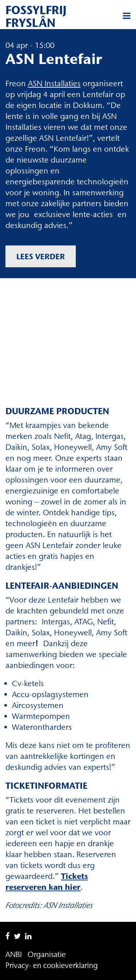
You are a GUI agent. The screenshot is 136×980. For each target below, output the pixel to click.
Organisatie (47, 954)
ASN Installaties (54, 83)
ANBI (14, 954)
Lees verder (41, 256)
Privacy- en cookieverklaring (52, 965)
